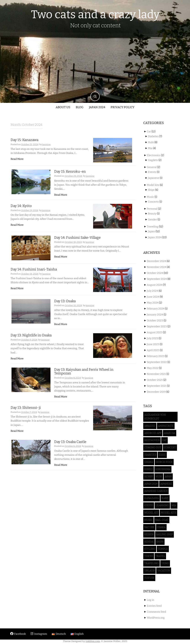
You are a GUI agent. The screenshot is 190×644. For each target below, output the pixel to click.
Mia (150, 148)
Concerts (153, 202)
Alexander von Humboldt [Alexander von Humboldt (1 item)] (155, 417)
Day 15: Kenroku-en (70, 173)
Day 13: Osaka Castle (70, 446)
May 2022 (153, 368)
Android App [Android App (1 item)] (153, 433)
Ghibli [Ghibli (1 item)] (149, 462)
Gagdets (153, 160)
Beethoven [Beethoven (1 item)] (152, 440)
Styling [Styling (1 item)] (150, 549)
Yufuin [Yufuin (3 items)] (149, 578)
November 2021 (156, 374)
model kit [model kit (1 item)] (151, 513)
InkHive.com (93, 641)
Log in (150, 600)
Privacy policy (122, 107)
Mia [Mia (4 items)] (174, 505)
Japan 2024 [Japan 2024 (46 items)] (151, 484)
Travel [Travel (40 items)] (160, 556)
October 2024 (155, 273)
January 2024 (155, 315)
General (152, 167)
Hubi (151, 142)
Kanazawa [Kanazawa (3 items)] (152, 498)
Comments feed (156, 612)
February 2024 (156, 309)
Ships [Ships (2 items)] (160, 542)
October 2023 (155, 321)
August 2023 (155, 332)
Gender (152, 220)
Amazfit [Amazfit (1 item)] (150, 426)
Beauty (152, 214)
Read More (17, 159)
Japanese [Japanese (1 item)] (166, 484)
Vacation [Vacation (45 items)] (164, 571)
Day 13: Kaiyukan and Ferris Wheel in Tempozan (84, 376)
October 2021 (155, 380)
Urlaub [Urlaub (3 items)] (149, 571)
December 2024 (156, 261)
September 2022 (157, 362)
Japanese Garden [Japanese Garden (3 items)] (156, 491)
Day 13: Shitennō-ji (26, 412)
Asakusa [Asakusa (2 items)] (170, 433)
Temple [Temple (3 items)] (163, 549)
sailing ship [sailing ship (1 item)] (164, 534)
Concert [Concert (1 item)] (170, 447)
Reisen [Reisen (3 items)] (149, 534)
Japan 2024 (97, 107)
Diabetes (153, 136)
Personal (152, 209)
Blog (80, 107)
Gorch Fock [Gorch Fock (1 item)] (164, 462)
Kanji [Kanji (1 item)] (165, 498)
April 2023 (153, 350)
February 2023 (156, 356)
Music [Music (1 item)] (148, 520)
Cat (149, 132)
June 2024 (153, 297)
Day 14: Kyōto (21, 207)
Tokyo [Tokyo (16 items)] (149, 556)
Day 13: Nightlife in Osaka (31, 340)
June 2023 (153, 344)
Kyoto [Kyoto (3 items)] (149, 505)
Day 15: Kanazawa (24, 140)
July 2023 (152, 338)
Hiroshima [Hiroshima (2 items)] (163, 469)
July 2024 (152, 291)
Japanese (154, 178)
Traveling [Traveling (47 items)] (151, 563)
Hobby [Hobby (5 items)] (149, 476)
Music (150, 197)
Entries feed (154, 606)
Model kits (153, 185)
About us (63, 107)
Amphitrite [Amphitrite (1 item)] (166, 426)
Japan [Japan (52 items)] (168, 476)
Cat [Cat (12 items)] (164, 440)
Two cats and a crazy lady (95, 14)
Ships (151, 190)
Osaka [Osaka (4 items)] (161, 527)
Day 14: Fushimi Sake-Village (77, 240)
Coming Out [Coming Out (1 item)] (153, 447)
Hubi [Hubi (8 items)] (159, 476)
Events (152, 172)
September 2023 (157, 326)
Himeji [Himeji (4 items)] (149, 469)
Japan (151, 231)
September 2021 (157, 386)
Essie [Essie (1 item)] (162, 455)
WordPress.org (156, 618)
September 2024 (157, 279)
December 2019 (156, 392)
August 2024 (155, 285)
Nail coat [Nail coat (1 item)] (162, 520)
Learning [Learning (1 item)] (162, 505)
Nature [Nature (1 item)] (149, 527)
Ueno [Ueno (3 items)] (165, 563)
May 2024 (153, 303)
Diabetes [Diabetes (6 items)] (150, 455)
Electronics (154, 155)
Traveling (153, 227)
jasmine (46, 144)
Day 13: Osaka (65, 306)
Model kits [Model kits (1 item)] (168, 513)
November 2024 (157, 267)
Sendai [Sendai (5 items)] (149, 542)
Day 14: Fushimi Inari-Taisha (34, 273)
